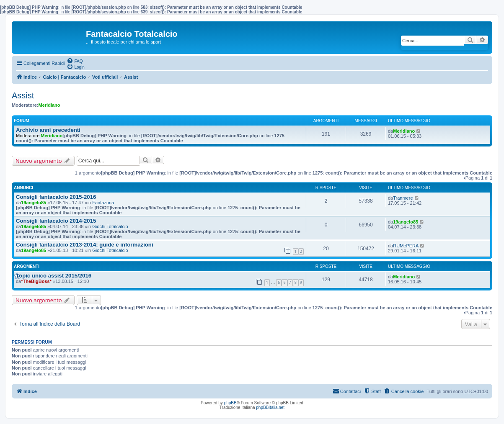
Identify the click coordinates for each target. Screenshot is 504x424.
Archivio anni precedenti (48, 130)
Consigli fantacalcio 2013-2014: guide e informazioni (85, 245)
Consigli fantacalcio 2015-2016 (56, 197)
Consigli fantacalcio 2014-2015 (56, 221)
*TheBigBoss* (36, 281)
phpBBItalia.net (270, 407)
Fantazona (103, 203)
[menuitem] (75, 61)
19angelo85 (34, 203)
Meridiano (49, 105)
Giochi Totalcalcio (110, 226)
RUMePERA (406, 246)
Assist (23, 95)
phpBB (230, 403)
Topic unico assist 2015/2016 (54, 276)
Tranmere (403, 198)
